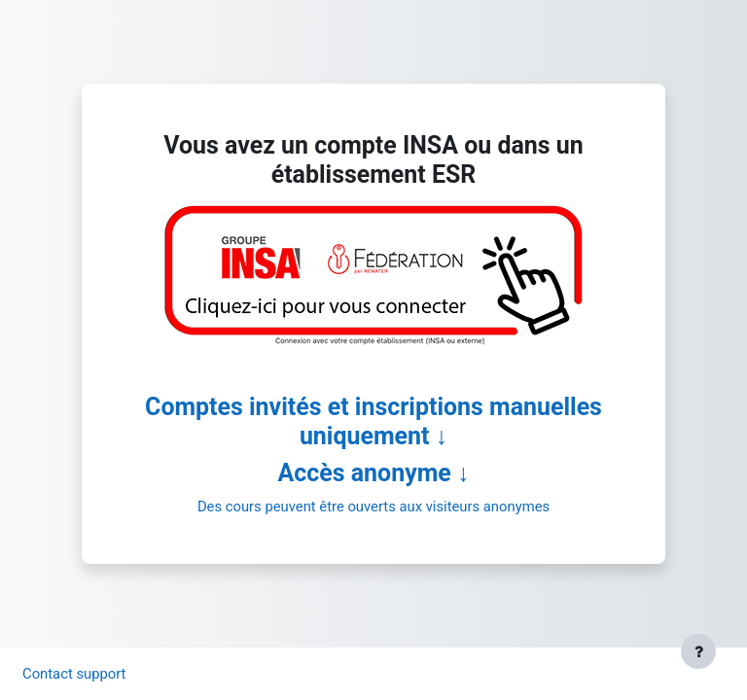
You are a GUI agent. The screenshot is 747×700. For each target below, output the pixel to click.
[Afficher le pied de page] (698, 651)
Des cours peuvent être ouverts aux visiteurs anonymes (373, 507)
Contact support (74, 674)
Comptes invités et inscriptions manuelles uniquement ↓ (373, 421)
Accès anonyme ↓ (374, 473)
